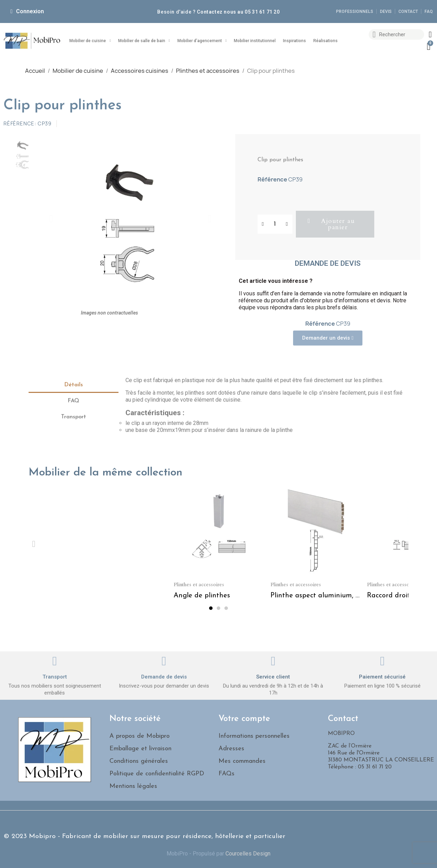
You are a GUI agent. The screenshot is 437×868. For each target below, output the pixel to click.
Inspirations (294, 41)
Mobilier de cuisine (90, 41)
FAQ (73, 401)
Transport (74, 417)
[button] (51, 219)
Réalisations (325, 41)
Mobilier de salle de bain (144, 41)
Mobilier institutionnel (255, 41)
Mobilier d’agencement (202, 41)
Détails (74, 385)
